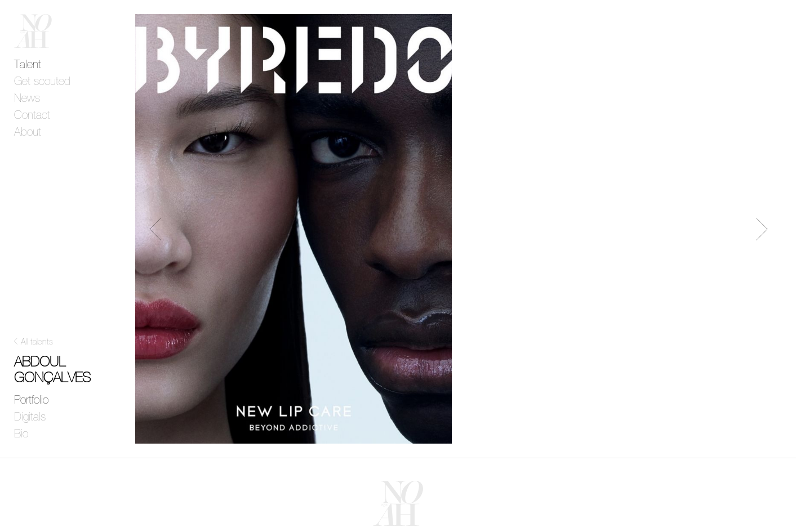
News (27, 99)
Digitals (30, 417)
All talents (37, 342)
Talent (28, 65)
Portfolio (31, 400)
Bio (21, 434)
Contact (32, 115)
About (28, 132)
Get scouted (42, 82)
